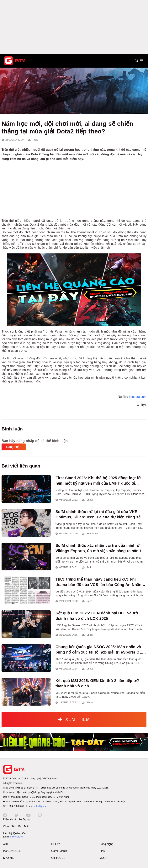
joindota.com (138, 397)
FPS (102, 851)
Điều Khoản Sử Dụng (16, 819)
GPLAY (56, 844)
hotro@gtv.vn (40, 806)
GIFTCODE (58, 858)
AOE (6, 844)
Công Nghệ (106, 844)
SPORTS (9, 858)
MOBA (103, 858)
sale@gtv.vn (17, 837)
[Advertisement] (74, 27)
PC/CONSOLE (12, 851)
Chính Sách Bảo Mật (16, 826)
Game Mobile (59, 851)
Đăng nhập (14, 447)
